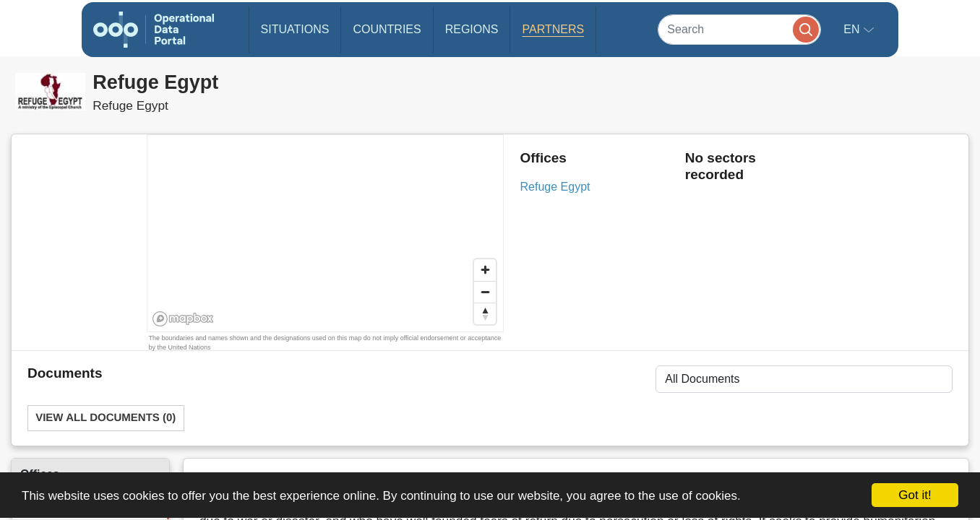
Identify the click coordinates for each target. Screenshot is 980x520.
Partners (553, 29)
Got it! (915, 495)
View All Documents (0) (106, 418)
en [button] (853, 29)
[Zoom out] (485, 292)
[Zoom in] (485, 270)
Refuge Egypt (555, 187)
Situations (295, 29)
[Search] (739, 29)
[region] (326, 234)
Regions (472, 29)
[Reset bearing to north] (485, 313)
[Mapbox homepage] (183, 319)
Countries (387, 29)
